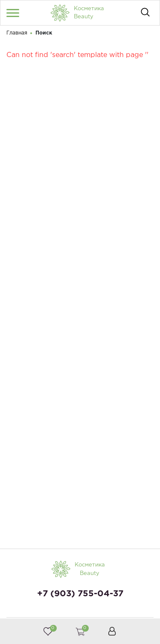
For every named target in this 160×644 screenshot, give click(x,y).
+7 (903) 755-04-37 (80, 594)
